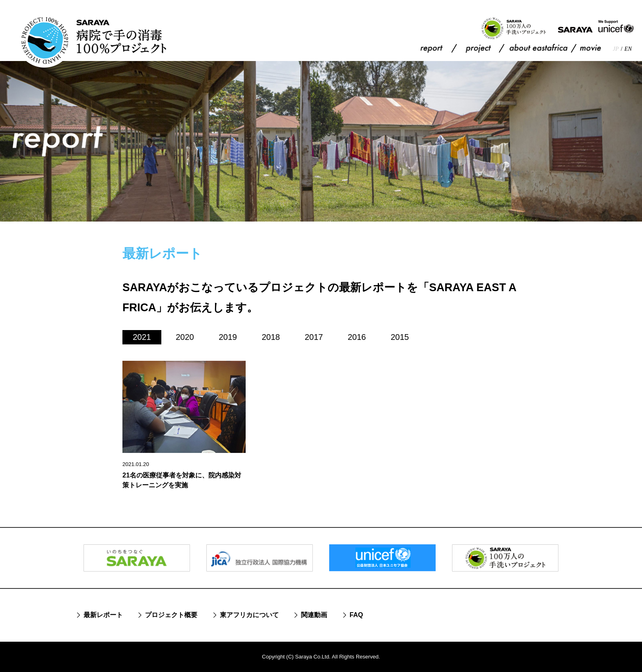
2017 (314, 337)
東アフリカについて (249, 615)
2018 (271, 337)
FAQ (356, 615)
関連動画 (314, 615)
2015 (400, 337)
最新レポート (103, 615)
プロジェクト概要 (171, 615)
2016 (357, 337)
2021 (142, 337)
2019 (228, 337)
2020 (185, 337)
